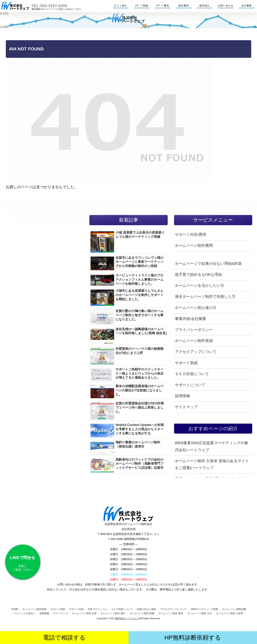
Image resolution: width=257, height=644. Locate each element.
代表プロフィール (97, 609)
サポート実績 (186, 363)
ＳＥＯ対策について (192, 374)
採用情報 (182, 396)
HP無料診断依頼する (193, 637)
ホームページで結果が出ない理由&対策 (208, 263)
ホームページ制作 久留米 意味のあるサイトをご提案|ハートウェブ (212, 464)
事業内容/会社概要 (191, 319)
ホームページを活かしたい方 (200, 285)
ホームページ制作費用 (194, 245)
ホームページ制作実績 (194, 341)
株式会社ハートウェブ (127, 618)
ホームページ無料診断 (234, 609)
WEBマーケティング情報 (204, 609)
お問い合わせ (226, 6)
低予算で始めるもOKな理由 (198, 274)
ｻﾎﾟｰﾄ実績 (142, 6)
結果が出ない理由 (146, 609)
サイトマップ (186, 407)
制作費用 (184, 6)
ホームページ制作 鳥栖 (142, 613)
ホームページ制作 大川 (200, 613)
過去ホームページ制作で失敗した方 (205, 296)
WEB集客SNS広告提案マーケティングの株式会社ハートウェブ (212, 446)
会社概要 (247, 6)
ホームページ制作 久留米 (230, 613)
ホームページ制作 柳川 (113, 613)
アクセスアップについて (196, 352)
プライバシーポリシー (194, 330)
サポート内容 (76, 609)
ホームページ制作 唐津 (171, 613)
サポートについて (190, 385)
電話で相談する (64, 637)
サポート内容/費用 (191, 234)
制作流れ (205, 6)
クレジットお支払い (25, 613)
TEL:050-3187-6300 (49, 6)
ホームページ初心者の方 (196, 308)
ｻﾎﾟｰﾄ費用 (163, 6)
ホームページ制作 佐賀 (84, 613)
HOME (15, 609)
